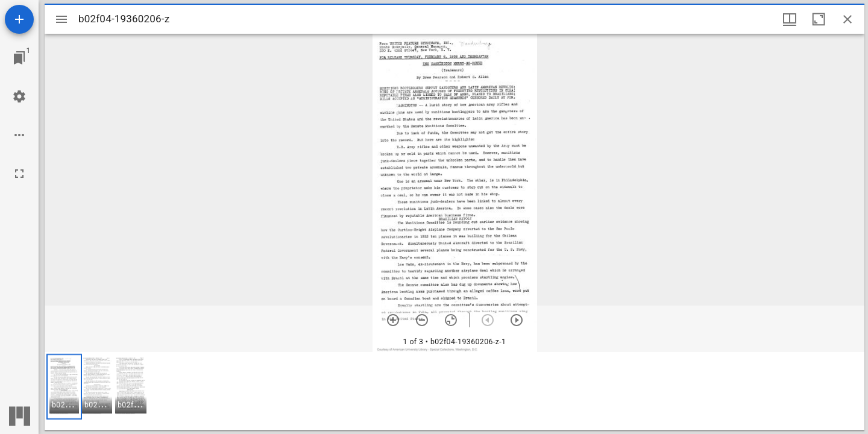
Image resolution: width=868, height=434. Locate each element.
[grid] (454, 391)
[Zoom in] (393, 320)
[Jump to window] (19, 58)
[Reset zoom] (451, 320)
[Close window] (848, 19)
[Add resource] (19, 19)
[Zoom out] (422, 320)
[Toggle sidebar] (61, 19)
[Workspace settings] (19, 96)
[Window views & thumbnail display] (790, 19)
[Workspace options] (19, 135)
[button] (64, 387)
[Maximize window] (819, 19)
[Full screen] (19, 174)
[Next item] (517, 320)
